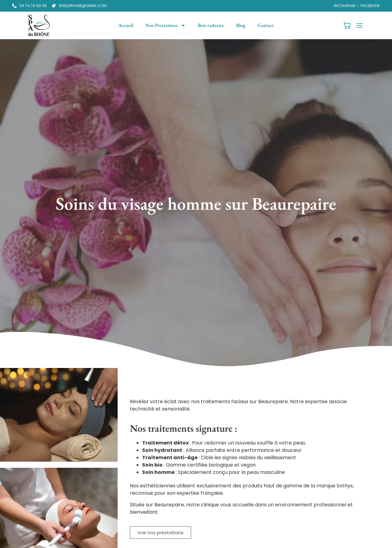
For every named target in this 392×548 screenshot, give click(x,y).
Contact (266, 25)
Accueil (126, 25)
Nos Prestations (166, 25)
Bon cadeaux (211, 25)
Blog (241, 25)
